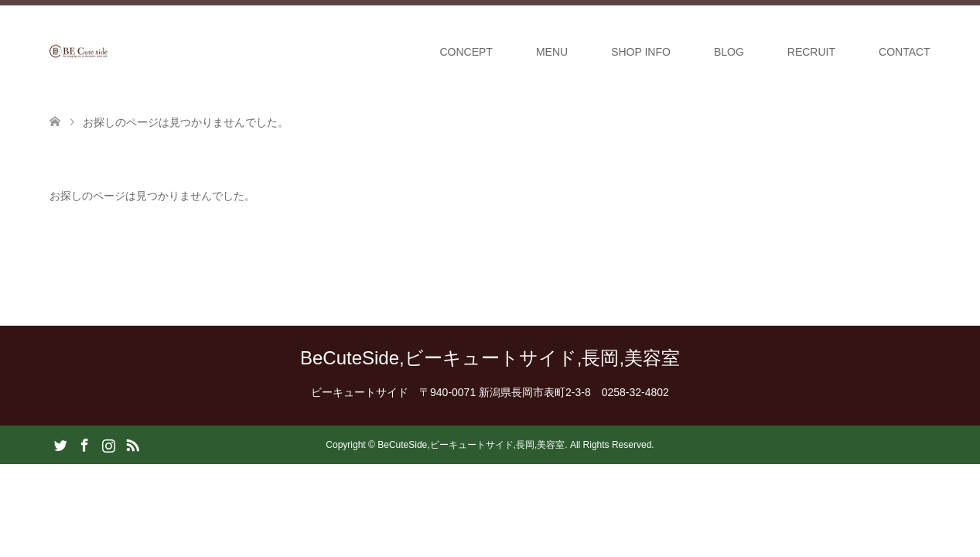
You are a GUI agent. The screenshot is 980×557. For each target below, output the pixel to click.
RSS (132, 444)
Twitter (60, 444)
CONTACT (905, 52)
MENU (552, 52)
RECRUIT (811, 52)
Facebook (84, 444)
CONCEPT (466, 52)
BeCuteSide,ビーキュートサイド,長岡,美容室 (490, 358)
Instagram (108, 444)
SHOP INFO (641, 52)
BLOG (729, 52)
